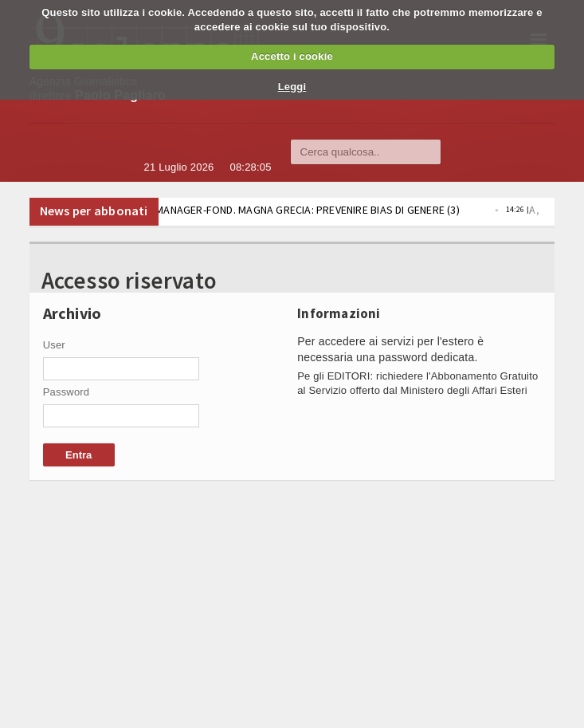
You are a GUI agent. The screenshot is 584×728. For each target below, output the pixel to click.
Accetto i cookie (292, 56)
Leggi (292, 87)
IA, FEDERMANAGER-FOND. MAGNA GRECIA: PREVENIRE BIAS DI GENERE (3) (308, 210)
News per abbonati (94, 211)
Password (67, 392)
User (54, 345)
